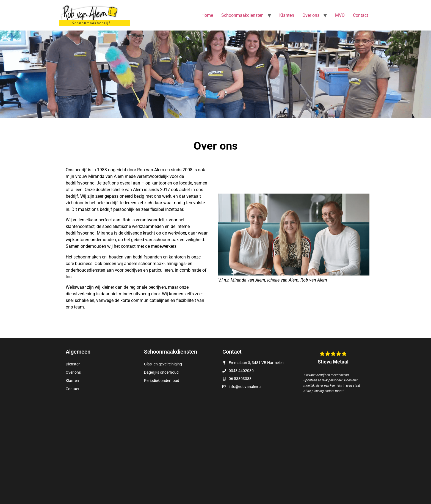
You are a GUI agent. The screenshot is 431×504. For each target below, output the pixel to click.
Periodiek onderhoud (162, 381)
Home (207, 15)
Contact (360, 15)
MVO (340, 15)
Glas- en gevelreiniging (163, 364)
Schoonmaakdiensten (242, 15)
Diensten (73, 364)
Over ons (311, 15)
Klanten (287, 15)
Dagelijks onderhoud (161, 372)
